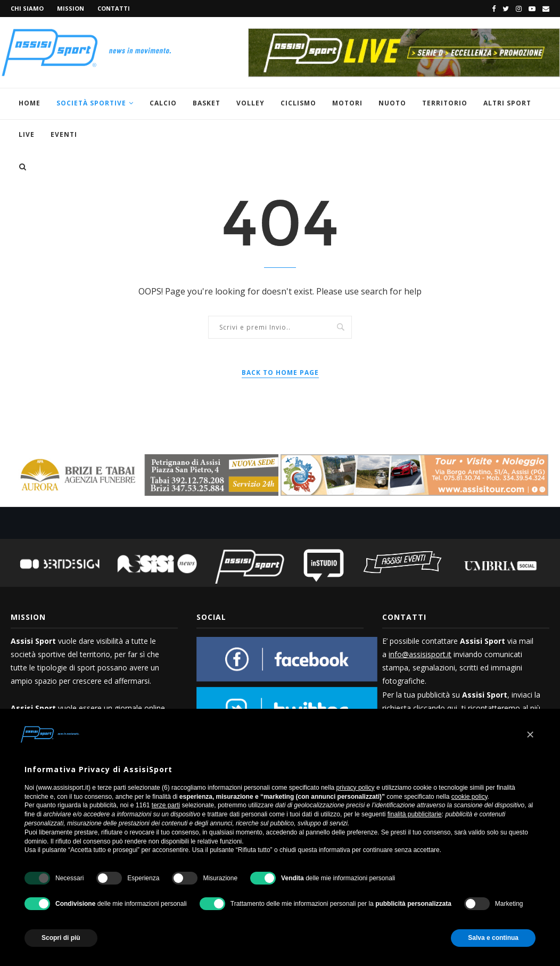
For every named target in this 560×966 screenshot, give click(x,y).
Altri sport (507, 103)
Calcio (163, 103)
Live (27, 134)
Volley (250, 103)
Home (30, 103)
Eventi (64, 134)
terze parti (166, 805)
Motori (347, 103)
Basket (207, 103)
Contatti (114, 8)
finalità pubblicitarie (415, 814)
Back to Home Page (280, 373)
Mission (71, 8)
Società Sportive (91, 103)
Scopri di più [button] (61, 938)
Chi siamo (27, 8)
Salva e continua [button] (493, 938)
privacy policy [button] (356, 788)
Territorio (445, 103)
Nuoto (392, 103)
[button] (530, 734)
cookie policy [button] (470, 797)
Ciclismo (298, 103)
